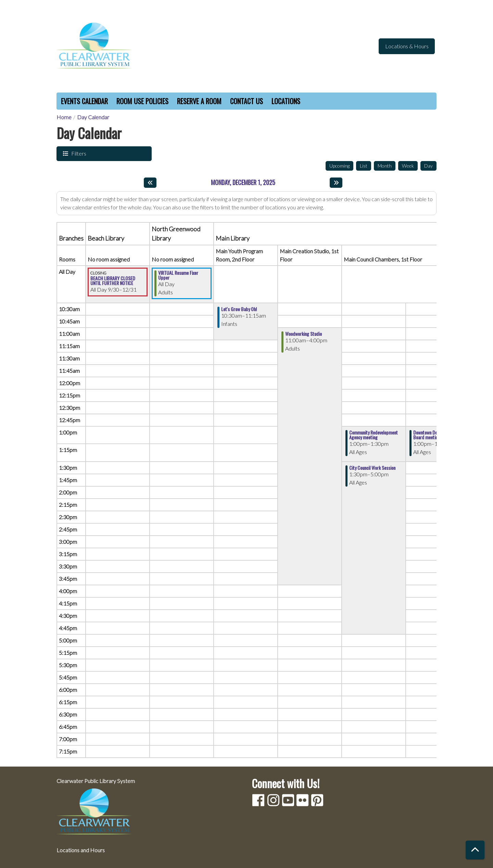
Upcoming (339, 166)
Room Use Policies (142, 101)
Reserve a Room (199, 101)
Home (64, 117)
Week (408, 166)
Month (385, 166)
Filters (78, 153)
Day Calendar (93, 117)
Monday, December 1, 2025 (243, 183)
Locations (286, 101)
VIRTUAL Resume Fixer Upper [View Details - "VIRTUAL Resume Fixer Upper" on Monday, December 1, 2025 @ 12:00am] (178, 275)
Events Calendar (84, 101)
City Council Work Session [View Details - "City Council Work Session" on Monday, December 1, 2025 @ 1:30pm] (372, 468)
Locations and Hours (81, 850)
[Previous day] (150, 183)
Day (428, 166)
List (364, 166)
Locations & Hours (407, 46)
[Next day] (336, 183)
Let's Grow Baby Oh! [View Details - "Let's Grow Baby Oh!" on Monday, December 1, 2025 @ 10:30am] (239, 309)
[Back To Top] (475, 850)
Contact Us (246, 101)
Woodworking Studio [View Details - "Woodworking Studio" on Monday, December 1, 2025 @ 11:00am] (304, 334)
